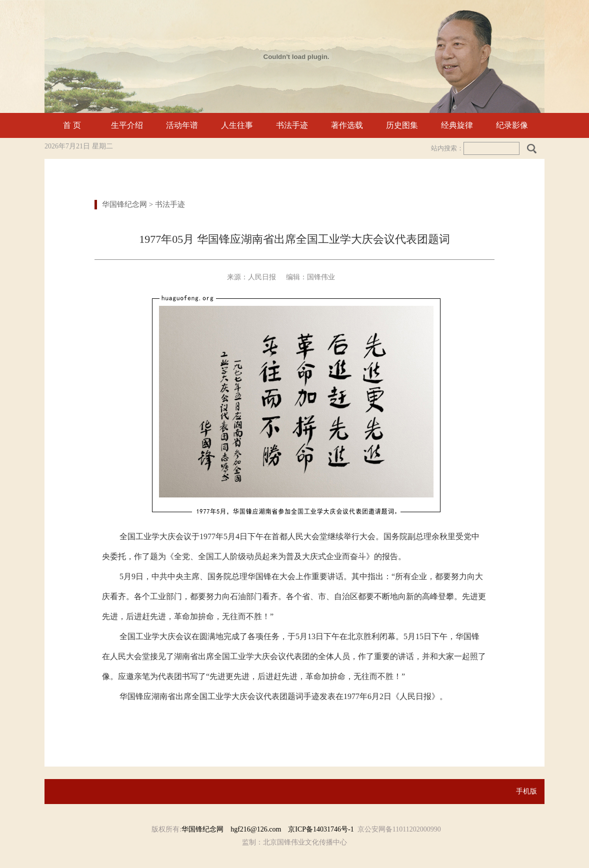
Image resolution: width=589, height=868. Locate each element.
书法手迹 (292, 125)
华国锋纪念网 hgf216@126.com (235, 829)
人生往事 (237, 125)
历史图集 (402, 125)
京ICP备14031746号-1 (321, 829)
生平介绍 (127, 125)
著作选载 (347, 125)
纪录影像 (512, 125)
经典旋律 (457, 125)
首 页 (72, 125)
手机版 (526, 791)
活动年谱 (182, 125)
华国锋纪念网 (124, 204)
